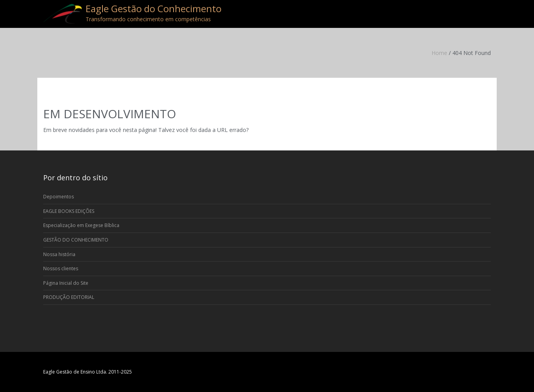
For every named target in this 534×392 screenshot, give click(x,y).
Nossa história (59, 254)
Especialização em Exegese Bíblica (81, 225)
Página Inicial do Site (66, 283)
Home (439, 53)
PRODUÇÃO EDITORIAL (69, 297)
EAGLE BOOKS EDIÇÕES (69, 211)
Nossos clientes (61, 268)
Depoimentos (59, 197)
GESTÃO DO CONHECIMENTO (76, 240)
